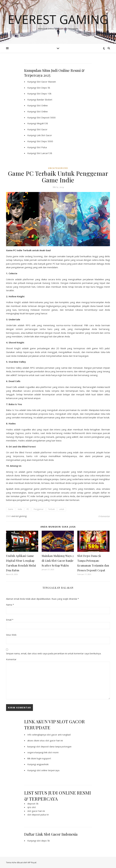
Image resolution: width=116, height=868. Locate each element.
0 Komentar (104, 516)
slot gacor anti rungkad (59, 735)
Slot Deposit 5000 (46, 117)
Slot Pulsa (42, 147)
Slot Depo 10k (44, 94)
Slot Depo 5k (43, 88)
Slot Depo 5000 (45, 141)
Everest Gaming (58, 19)
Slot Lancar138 (44, 153)
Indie (20, 509)
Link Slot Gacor (44, 135)
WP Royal (32, 862)
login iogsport (44, 758)
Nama (10, 605)
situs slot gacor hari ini (51, 740)
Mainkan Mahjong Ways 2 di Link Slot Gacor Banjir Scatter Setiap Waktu (58, 561)
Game (11, 509)
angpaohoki (43, 764)
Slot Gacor (42, 129)
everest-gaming (19, 516)
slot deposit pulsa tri (38, 815)
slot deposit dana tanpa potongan (54, 746)
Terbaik (51, 509)
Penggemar (39, 509)
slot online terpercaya (48, 770)
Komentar (11, 659)
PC (28, 509)
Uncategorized (58, 168)
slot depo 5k (43, 841)
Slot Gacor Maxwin (46, 82)
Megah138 (42, 123)
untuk (62, 509)
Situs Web (11, 635)
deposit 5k (33, 804)
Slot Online (42, 105)
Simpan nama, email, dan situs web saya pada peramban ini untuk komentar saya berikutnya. (54, 653)
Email (10, 620)
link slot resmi (51, 752)
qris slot (32, 807)
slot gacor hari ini (36, 811)
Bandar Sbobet (44, 100)
